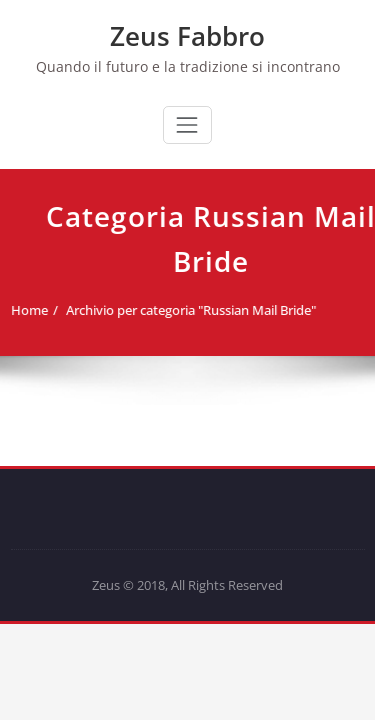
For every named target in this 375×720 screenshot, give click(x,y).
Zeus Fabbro (187, 36)
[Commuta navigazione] (187, 125)
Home (25, 310)
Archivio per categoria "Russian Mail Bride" (187, 310)
